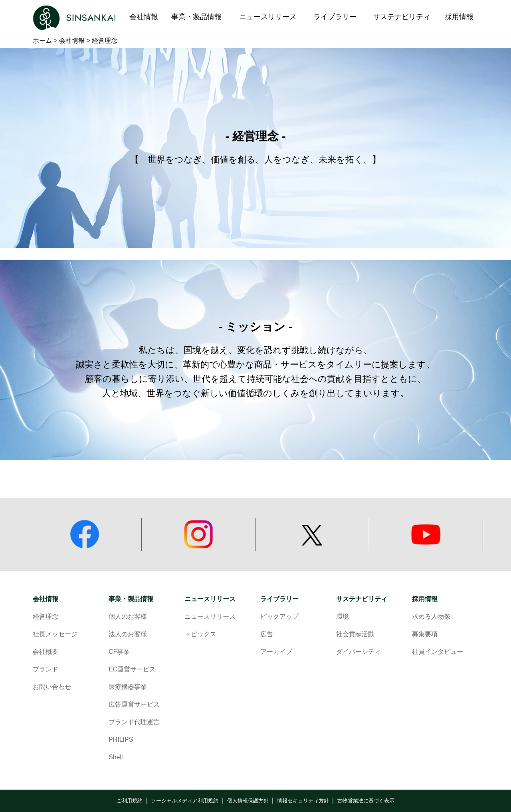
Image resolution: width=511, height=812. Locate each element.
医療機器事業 (128, 687)
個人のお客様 (128, 617)
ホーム (42, 41)
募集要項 (425, 634)
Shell (116, 757)
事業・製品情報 (131, 599)
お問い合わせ (52, 687)
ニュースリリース (210, 599)
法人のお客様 (128, 634)
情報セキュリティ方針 (303, 801)
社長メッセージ (55, 634)
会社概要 (46, 652)
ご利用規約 (130, 801)
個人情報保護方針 (248, 801)
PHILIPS (121, 740)
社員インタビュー (438, 652)
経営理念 (46, 617)
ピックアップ (279, 617)
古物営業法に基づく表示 (366, 801)
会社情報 (72, 41)
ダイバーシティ (358, 652)
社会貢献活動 (355, 634)
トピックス (200, 634)
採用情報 (425, 599)
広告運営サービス (134, 705)
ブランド (46, 670)
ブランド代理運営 (134, 722)
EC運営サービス (132, 670)
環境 (343, 617)
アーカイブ (276, 652)
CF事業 (119, 652)
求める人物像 (431, 617)
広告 (267, 634)
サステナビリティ (362, 599)
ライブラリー (279, 599)
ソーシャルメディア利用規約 (185, 801)
